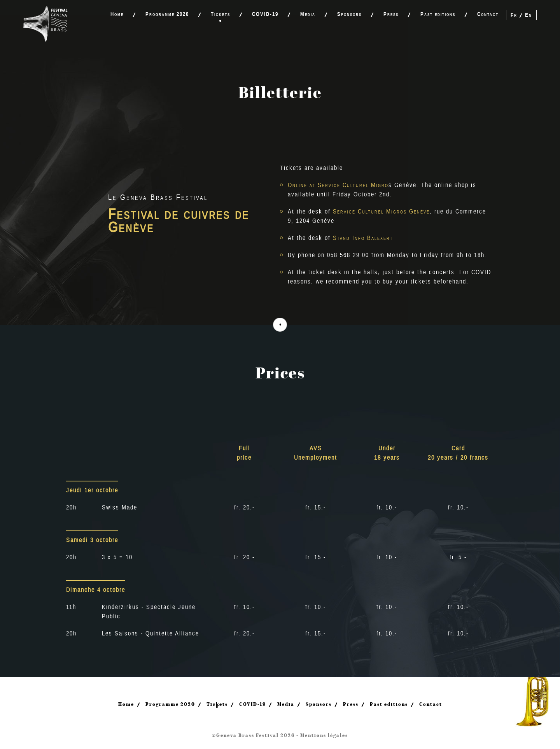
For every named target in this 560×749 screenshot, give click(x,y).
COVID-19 (265, 14)
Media (308, 14)
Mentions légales (324, 735)
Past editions (438, 14)
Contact (488, 14)
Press (391, 14)
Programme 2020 (167, 14)
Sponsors (349, 14)
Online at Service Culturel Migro (338, 185)
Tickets (220, 14)
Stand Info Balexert (363, 238)
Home (117, 14)
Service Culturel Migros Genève (381, 212)
